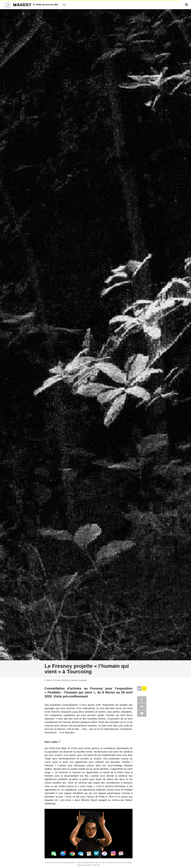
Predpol (128, 790)
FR (144, 688)
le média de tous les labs (46, 5)
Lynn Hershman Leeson (81, 766)
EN (139, 688)
